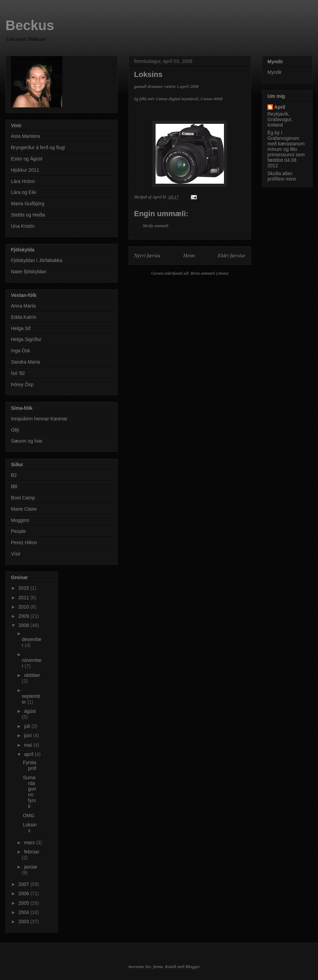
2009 (24, 616)
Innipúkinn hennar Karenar (39, 419)
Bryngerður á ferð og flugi (38, 147)
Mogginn (20, 520)
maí (29, 745)
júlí (28, 726)
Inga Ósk (21, 351)
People (18, 531)
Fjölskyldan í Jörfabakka (37, 260)
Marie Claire (24, 509)
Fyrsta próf (30, 765)
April (280, 107)
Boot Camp (23, 498)
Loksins (30, 828)
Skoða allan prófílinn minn (282, 176)
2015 (24, 588)
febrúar (31, 852)
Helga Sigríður (26, 339)
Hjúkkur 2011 (25, 170)
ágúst (30, 711)
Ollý (15, 430)
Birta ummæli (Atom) (209, 273)
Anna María (23, 306)
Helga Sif (21, 328)
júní (28, 735)
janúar (31, 867)
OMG (29, 815)
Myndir (275, 72)
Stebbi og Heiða (28, 215)
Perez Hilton (24, 543)
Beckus (30, 25)
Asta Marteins (26, 136)
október (32, 675)
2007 (24, 884)
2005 (24, 903)
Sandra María (25, 362)
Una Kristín (23, 226)
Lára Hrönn (23, 181)
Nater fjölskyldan (29, 272)
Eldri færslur (232, 255)
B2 (14, 475)
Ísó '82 (18, 373)
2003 (24, 922)
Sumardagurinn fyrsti (29, 792)
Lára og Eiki (24, 192)
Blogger (193, 966)
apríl (29, 754)
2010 (24, 607)
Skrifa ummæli (155, 226)
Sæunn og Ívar (27, 441)
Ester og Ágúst (27, 159)
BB (14, 486)
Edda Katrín (24, 317)
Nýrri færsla (147, 255)
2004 (24, 912)
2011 (24, 598)
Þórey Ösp (22, 384)
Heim (189, 255)
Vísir (16, 554)
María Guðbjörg (28, 204)
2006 (24, 893)
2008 (24, 625)
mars (30, 842)
